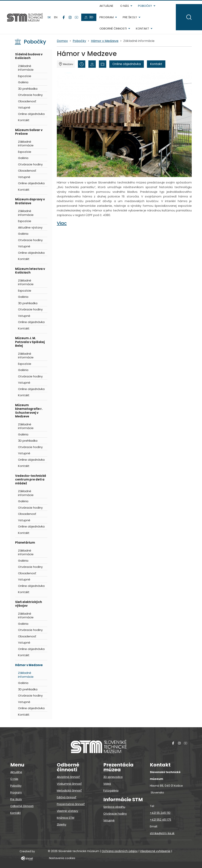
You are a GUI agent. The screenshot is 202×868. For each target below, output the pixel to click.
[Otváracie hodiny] (82, 64)
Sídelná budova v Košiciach (29, 56)
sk (49, 17)
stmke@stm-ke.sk (162, 833)
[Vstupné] (103, 64)
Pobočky (145, 6)
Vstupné (24, 107)
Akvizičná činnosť (68, 777)
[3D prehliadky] (89, 17)
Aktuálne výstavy (30, 227)
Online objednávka (31, 114)
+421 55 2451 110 (160, 813)
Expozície (25, 76)
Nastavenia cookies (62, 858)
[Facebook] (64, 17)
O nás (125, 6)
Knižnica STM (66, 818)
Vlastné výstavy (67, 811)
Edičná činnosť (67, 797)
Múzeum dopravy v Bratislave (30, 201)
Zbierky (62, 825)
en (56, 17)
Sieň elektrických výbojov (28, 604)
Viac (62, 223)
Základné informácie (26, 68)
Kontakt (142, 28)
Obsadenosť (27, 101)
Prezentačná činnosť (71, 804)
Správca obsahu (114, 807)
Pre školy (130, 17)
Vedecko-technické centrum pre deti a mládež (31, 480)
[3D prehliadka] (92, 64)
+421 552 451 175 (161, 820)
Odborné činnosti (113, 28)
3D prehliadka (28, 89)
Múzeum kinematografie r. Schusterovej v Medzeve (29, 411)
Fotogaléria (111, 791)
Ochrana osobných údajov (120, 851)
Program (107, 17)
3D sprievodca (113, 777)
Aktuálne (106, 6)
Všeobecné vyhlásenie (155, 851)
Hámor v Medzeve (29, 665)
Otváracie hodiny (30, 95)
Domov (62, 41)
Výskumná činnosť (69, 784)
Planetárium (25, 543)
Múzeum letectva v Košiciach (30, 271)
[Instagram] (70, 17)
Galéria (23, 82)
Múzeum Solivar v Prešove (29, 132)
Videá (107, 784)
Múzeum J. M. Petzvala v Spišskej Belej (30, 342)
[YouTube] (76, 17)
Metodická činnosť (69, 791)
